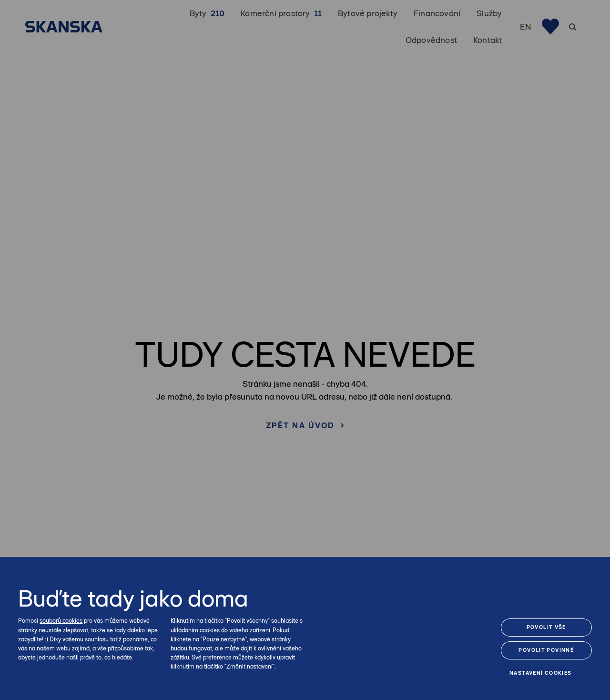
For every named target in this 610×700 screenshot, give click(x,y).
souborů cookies (61, 621)
